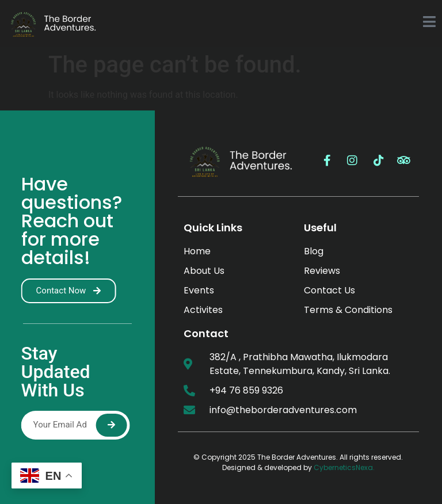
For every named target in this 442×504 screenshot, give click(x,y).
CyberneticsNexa (343, 467)
